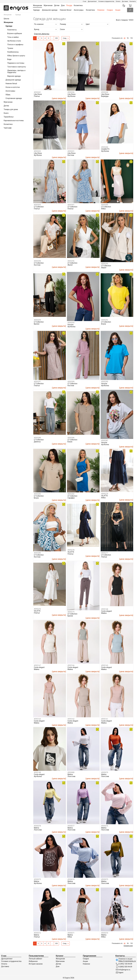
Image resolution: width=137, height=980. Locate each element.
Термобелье (9, 117)
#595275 (71, 612)
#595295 (105, 264)
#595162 (71, 719)
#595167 (37, 665)
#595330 (105, 147)
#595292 (105, 320)
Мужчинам (8, 102)
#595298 (37, 261)
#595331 (71, 151)
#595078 (37, 826)
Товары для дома (11, 109)
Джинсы (37, 442)
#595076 (105, 826)
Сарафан (71, 498)
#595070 (105, 933)
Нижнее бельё (66, 10)
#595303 (37, 205)
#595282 (71, 494)
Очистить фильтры (42, 34)
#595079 (105, 772)
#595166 (71, 665)
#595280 (37, 553)
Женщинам (8, 15)
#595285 (37, 494)
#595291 (37, 382)
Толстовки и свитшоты (17, 67)
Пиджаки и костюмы (16, 63)
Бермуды (105, 96)
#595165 (105, 665)
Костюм (71, 155)
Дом (58, 966)
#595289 (71, 382)
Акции (118, 10)
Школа (6, 19)
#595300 (105, 205)
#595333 (37, 151)
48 (125, 38)
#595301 (71, 205)
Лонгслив (71, 776)
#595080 (71, 772)
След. (66, 38)
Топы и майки (13, 37)
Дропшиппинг (92, 1)
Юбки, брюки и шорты (16, 56)
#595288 (37, 438)
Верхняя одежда (14, 76)
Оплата (118, 1)
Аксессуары (79, 10)
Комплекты (12, 30)
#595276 (37, 609)
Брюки (37, 324)
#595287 (105, 441)
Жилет (70, 265)
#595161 (105, 719)
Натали (71, 325)
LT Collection (39, 207)
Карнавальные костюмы (14, 120)
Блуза (104, 324)
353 (56, 38)
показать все (128, 946)
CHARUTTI (105, 149)
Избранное (33, 961)
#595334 (105, 92)
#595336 (71, 92)
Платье (37, 96)
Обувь (8, 95)
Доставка (125, 1)
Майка (104, 613)
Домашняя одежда (50, 10)
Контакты (133, 1)
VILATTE (105, 496)
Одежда (36, 10)
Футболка (71, 96)
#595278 (71, 550)
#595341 (37, 92)
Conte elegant (107, 611)
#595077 (71, 826)
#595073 (105, 879)
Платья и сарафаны (15, 45)
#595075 (37, 879)
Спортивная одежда (14, 98)
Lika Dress (38, 94)
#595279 (105, 494)
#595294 (37, 320)
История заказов (36, 964)
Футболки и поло (14, 41)
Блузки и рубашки (15, 33)
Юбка (103, 209)
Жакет (104, 268)
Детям (6, 106)
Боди (9, 59)
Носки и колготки (13, 87)
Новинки (101, 10)
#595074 (71, 879)
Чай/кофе (8, 128)
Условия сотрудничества (106, 1)
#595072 (37, 933)
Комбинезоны (13, 52)
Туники (10, 48)
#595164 (37, 719)
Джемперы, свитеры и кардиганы (16, 71)
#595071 (71, 933)
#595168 (105, 609)
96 (128, 38)
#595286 (71, 438)
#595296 (71, 261)
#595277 (105, 553)
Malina (70, 774)
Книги (6, 113)
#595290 (105, 382)
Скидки (110, 10)
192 (131, 38)
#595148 (37, 772)
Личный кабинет (35, 959)
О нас (85, 1)
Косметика (90, 10)
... (52, 38)
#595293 (71, 323)
